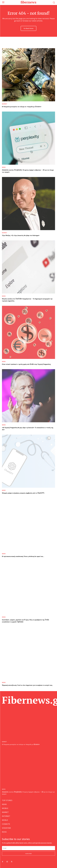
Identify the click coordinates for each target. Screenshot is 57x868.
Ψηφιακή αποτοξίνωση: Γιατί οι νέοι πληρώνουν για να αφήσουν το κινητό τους (27, 685)
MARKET (5, 104)
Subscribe (29, 854)
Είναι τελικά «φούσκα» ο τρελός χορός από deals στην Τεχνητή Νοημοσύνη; (26, 364)
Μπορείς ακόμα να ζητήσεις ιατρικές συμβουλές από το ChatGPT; (23, 493)
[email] (28, 848)
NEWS (4, 167)
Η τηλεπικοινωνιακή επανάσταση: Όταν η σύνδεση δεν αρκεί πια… (23, 556)
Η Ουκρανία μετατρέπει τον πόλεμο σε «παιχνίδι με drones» (22, 107)
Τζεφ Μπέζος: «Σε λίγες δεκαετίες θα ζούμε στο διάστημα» (21, 235)
